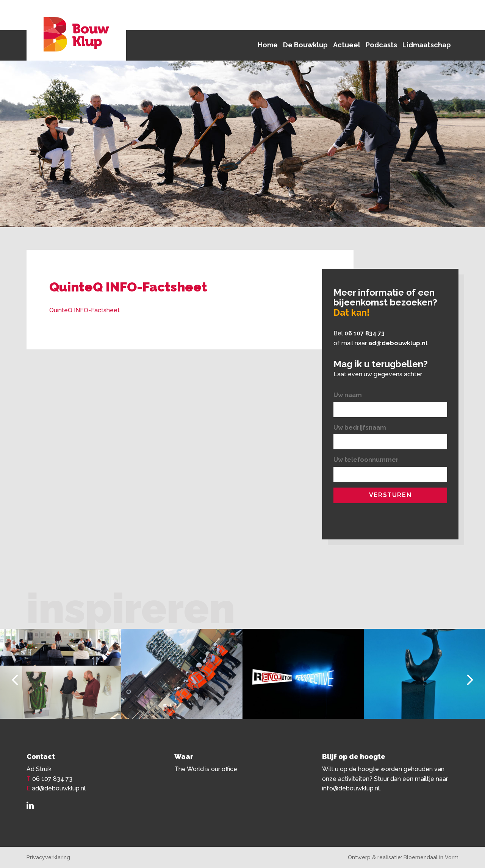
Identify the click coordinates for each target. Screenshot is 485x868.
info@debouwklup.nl (351, 788)
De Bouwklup (305, 45)
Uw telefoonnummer (366, 460)
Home (268, 45)
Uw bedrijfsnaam (360, 428)
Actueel (347, 45)
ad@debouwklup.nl (398, 343)
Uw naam (348, 395)
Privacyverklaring (48, 857)
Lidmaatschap (427, 45)
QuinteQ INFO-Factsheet (84, 310)
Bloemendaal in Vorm (431, 857)
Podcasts (381, 45)
